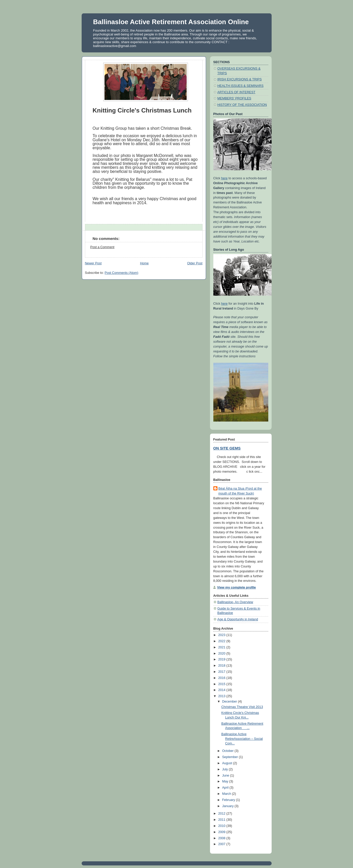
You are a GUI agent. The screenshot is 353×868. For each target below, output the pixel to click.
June (226, 776)
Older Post (195, 263)
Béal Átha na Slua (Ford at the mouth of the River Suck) (240, 491)
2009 (222, 832)
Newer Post (93, 263)
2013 (222, 696)
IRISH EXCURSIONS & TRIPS (240, 79)
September (230, 757)
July (225, 769)
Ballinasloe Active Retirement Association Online (171, 22)
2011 (222, 820)
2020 (222, 654)
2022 (222, 641)
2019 (222, 659)
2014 (222, 690)
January (228, 806)
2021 (222, 647)
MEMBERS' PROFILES (234, 98)
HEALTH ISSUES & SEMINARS (241, 86)
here (224, 178)
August (228, 763)
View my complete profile (237, 587)
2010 (222, 826)
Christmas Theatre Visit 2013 (242, 707)
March (227, 794)
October (228, 751)
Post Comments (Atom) (122, 273)
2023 (222, 635)
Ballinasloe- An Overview (235, 602)
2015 (222, 684)
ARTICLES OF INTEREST (236, 92)
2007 (222, 844)
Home (144, 263)
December (230, 702)
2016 (222, 678)
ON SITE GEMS (227, 448)
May (226, 781)
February (229, 800)
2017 (222, 672)
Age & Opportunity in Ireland (238, 619)
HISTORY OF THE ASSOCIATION (242, 105)
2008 (222, 838)
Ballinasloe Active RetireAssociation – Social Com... (242, 739)
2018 (222, 666)
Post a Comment (102, 247)
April (226, 788)
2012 (222, 814)
